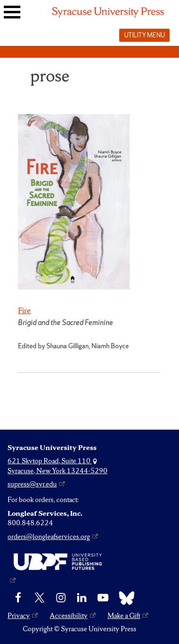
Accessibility (69, 616)
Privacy (19, 616)
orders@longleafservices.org (49, 537)
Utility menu (144, 35)
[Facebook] (18, 598)
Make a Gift (124, 616)
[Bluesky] (124, 598)
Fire (24, 310)
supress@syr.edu (32, 484)
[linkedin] (82, 598)
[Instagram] (61, 598)
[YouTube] (103, 598)
